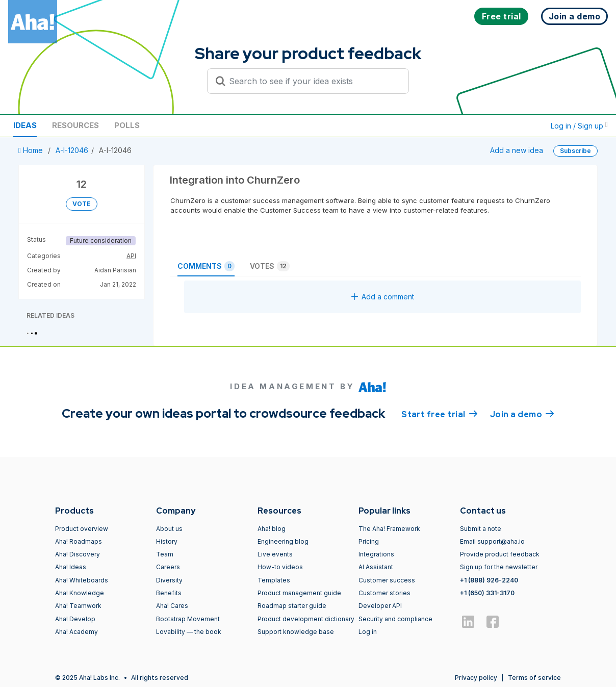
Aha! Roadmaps (79, 541)
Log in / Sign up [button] (579, 126)
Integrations (376, 554)
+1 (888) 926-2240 (489, 580)
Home (32, 150)
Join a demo (522, 414)
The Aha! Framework (389, 529)
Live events (275, 554)
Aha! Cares (172, 606)
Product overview (82, 529)
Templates (274, 580)
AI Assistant (376, 567)
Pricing (369, 541)
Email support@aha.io (492, 541)
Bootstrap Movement (188, 619)
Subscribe (575, 151)
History (167, 541)
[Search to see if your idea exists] (313, 81)
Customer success (387, 580)
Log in (368, 632)
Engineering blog (283, 541)
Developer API (380, 606)
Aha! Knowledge (80, 593)
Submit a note (481, 529)
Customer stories (384, 593)
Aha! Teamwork (78, 606)
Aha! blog (272, 529)
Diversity (169, 580)
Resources (75, 125)
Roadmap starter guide (292, 606)
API (131, 256)
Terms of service (534, 678)
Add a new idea (517, 150)
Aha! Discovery (78, 554)
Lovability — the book (189, 632)
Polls (127, 125)
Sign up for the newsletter (499, 567)
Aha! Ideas (71, 567)
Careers (168, 567)
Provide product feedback (500, 554)
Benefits (169, 593)
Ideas (25, 125)
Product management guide (299, 593)
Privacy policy (476, 678)
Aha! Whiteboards (82, 580)
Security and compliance (395, 619)
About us (169, 529)
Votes (270, 266)
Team (165, 554)
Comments (206, 266)
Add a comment (383, 297)
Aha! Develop (75, 619)
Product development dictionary (306, 619)
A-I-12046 (72, 150)
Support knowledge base (296, 632)
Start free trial (440, 414)
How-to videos (280, 567)
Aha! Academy (76, 632)
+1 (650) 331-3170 (487, 593)
